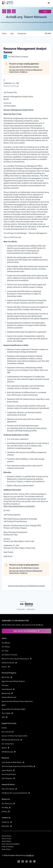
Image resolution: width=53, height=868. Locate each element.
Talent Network (8, 689)
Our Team (5, 651)
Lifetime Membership (9, 697)
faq (45, 11)
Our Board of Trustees (10, 655)
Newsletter (7, 826)
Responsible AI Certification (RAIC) (14, 709)
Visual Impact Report (9, 774)
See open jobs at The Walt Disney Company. (24, 67)
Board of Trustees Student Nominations (17, 659)
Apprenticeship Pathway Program (13, 681)
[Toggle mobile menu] (49, 3)
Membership (7, 693)
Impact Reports (8, 770)
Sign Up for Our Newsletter (26, 631)
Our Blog (6, 807)
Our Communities (8, 744)
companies (22, 34)
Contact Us (7, 822)
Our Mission (6, 643)
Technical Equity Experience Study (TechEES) (18, 766)
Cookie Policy (6, 841)
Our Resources (8, 804)
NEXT (4, 705)
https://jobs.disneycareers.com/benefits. (19, 506)
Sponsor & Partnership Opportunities (15, 736)
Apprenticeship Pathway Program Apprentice (17, 701)
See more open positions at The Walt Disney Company (27, 586)
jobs (12, 34)
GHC (5, 717)
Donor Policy (6, 849)
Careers (6, 667)
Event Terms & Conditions (11, 844)
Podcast (6, 812)
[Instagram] (4, 11)
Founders (5, 685)
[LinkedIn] (14, 11)
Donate (4, 728)
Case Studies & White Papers (13, 762)
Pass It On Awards (9, 789)
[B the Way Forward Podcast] (34, 861)
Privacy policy (21, 609)
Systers (6, 748)
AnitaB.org (30, 855)
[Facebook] (9, 11)
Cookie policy (31, 609)
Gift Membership (9, 752)
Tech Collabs (7, 713)
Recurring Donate (8, 732)
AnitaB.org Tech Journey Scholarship (16, 793)
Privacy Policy (6, 836)
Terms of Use (6, 839)
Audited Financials (9, 663)
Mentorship (7, 677)
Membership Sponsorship (12, 740)
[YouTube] (27, 861)
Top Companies (8, 778)
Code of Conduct (8, 847)
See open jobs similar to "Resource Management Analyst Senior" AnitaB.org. (26, 71)
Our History (6, 647)
